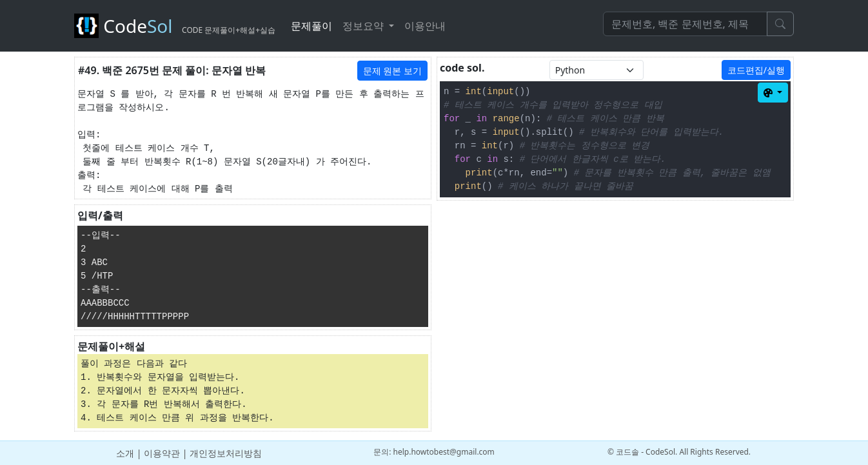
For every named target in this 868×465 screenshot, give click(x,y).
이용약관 (162, 453)
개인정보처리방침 (226, 453)
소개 (125, 453)
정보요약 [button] (364, 26)
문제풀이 (311, 26)
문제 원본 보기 (392, 71)
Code (175, 26)
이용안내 (425, 26)
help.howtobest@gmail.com (444, 452)
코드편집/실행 (756, 70)
